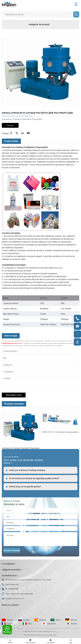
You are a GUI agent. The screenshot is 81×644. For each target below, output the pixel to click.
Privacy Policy (41, 635)
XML (55, 635)
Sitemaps (50, 635)
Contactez (51, 641)
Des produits (30, 641)
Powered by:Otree (30, 635)
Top (71, 641)
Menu (10, 641)
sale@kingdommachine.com (12, 343)
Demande (10, 125)
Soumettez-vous (14, 395)
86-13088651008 (12, 589)
